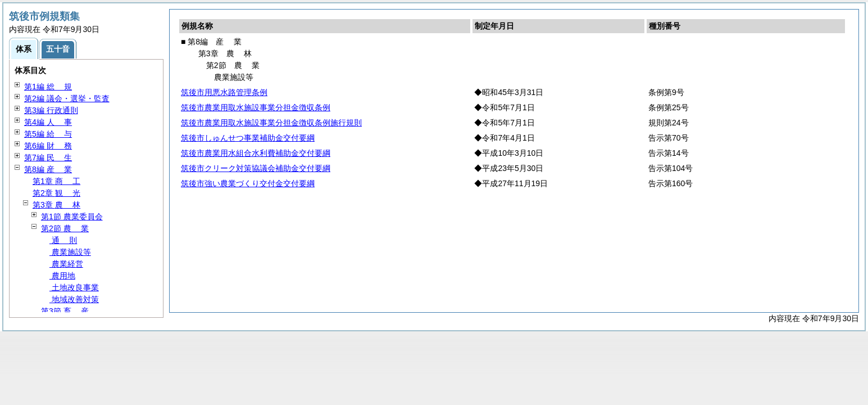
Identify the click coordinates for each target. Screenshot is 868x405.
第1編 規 (48, 87)
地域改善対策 (74, 299)
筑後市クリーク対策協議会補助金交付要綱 (256, 168)
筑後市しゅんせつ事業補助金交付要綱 (248, 138)
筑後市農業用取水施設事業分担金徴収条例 (256, 107)
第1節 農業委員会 (72, 217)
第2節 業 (65, 228)
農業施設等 (70, 252)
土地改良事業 (74, 287)
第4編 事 (48, 122)
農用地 (62, 276)
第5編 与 (48, 134)
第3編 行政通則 (51, 110)
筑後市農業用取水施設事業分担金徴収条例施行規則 (271, 123)
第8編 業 (48, 169)
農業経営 (66, 264)
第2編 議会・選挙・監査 (67, 98)
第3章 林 (56, 205)
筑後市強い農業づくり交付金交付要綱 (248, 183)
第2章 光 (56, 193)
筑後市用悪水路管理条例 (224, 92)
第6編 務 (48, 146)
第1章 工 (56, 181)
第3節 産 (65, 311)
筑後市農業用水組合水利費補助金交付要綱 (256, 153)
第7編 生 (48, 157)
